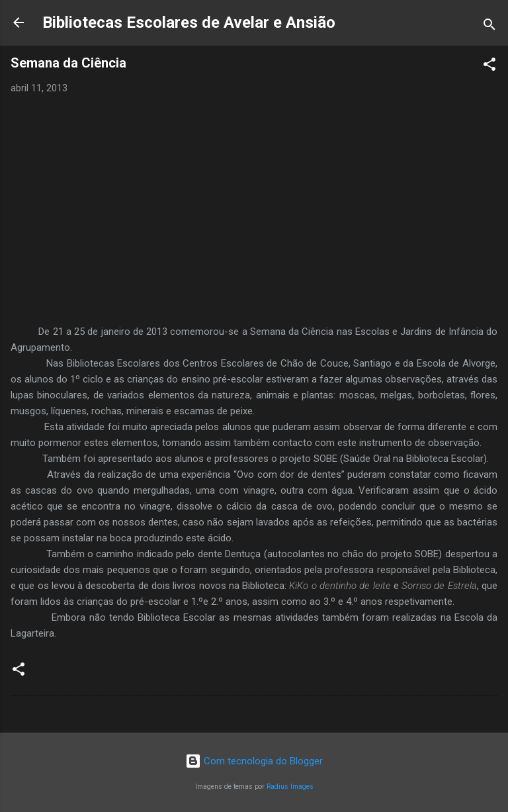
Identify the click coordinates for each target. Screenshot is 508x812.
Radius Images (290, 787)
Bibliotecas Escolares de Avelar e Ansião (189, 23)
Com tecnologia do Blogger (254, 761)
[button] (489, 67)
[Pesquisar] (489, 27)
